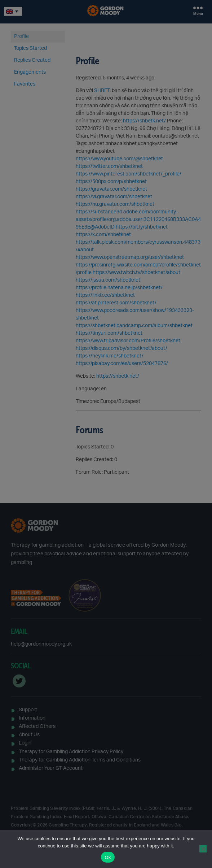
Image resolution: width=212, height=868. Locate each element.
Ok (108, 857)
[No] (203, 849)
